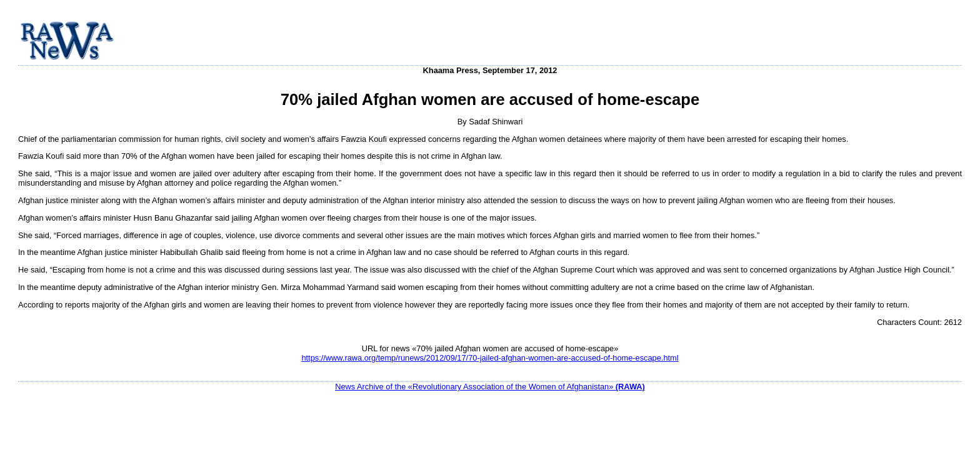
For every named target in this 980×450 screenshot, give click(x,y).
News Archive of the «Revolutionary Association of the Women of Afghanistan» (490, 387)
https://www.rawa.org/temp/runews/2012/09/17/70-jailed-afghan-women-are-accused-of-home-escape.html (490, 358)
